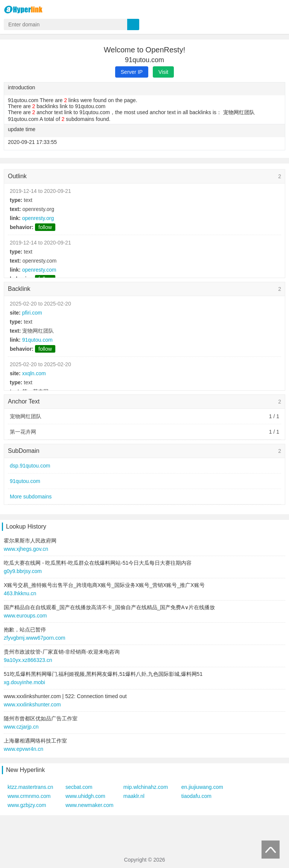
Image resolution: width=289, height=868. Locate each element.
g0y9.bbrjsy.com (23, 571)
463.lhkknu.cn (20, 593)
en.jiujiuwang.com (202, 787)
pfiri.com (32, 313)
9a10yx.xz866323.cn (28, 660)
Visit (163, 72)
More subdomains (31, 497)
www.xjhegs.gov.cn (26, 549)
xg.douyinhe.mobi (24, 682)
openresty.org (38, 218)
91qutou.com (37, 340)
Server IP (132, 72)
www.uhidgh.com (85, 796)
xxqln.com (34, 373)
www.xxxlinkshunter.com (32, 704)
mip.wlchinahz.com (146, 787)
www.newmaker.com (90, 805)
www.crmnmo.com (29, 796)
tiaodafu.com (196, 796)
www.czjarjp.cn (21, 727)
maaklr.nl (134, 796)
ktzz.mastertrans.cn (30, 787)
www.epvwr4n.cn (24, 749)
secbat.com (79, 787)
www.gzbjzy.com (27, 805)
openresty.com (39, 270)
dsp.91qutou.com (30, 466)
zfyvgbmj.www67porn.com (34, 638)
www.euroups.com (25, 616)
